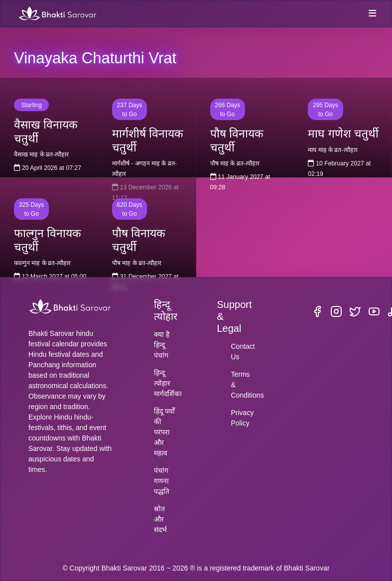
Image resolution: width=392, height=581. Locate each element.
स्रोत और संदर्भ (160, 519)
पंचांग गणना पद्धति (162, 481)
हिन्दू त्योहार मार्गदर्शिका (168, 383)
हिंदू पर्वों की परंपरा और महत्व (164, 432)
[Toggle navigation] (372, 14)
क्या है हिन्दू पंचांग (162, 345)
